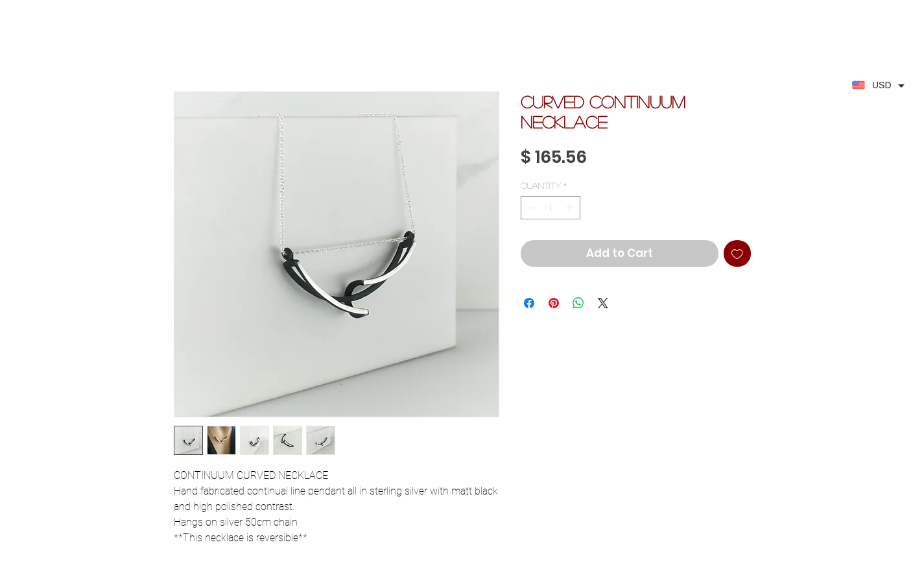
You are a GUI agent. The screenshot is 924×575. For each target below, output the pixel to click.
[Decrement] (530, 208)
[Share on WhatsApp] (578, 303)
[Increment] (571, 208)
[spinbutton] (550, 208)
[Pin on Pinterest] (554, 303)
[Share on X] (603, 303)
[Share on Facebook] (529, 303)
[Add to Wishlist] (737, 254)
